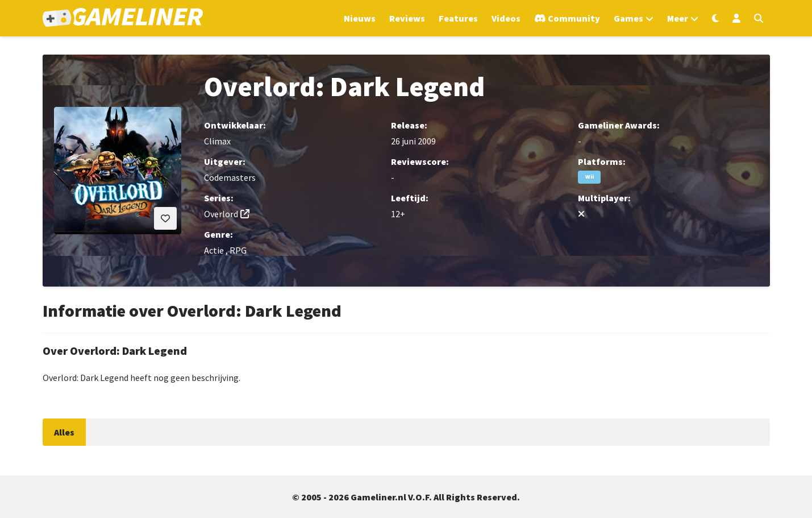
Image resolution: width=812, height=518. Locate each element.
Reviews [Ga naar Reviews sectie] (407, 18)
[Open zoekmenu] (759, 18)
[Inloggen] (736, 18)
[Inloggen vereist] (165, 218)
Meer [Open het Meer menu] (678, 18)
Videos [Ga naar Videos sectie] (506, 18)
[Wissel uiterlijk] (715, 18)
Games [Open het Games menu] (628, 18)
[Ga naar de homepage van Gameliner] (123, 18)
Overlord (221, 214)
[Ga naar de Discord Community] (567, 18)
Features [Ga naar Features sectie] (458, 18)
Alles (64, 432)
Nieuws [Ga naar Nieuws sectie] (360, 18)
